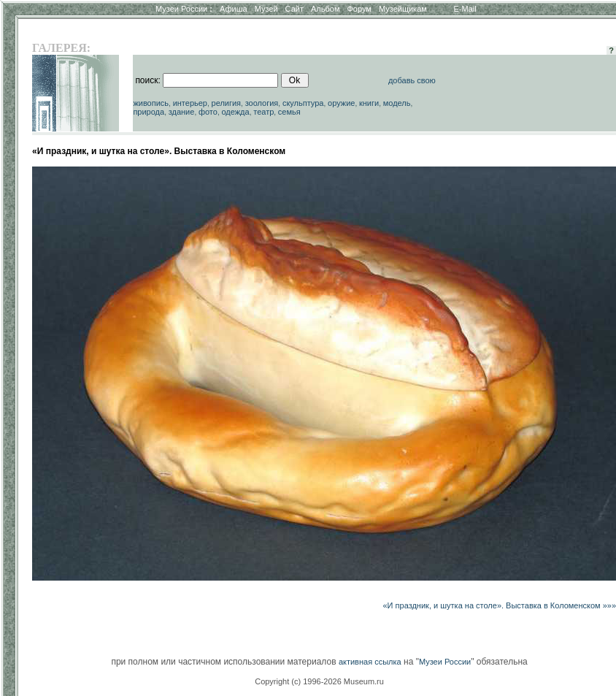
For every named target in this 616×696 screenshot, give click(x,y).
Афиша (234, 9)
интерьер (190, 103)
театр (263, 112)
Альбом (325, 9)
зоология (262, 103)
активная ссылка (370, 662)
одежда (235, 112)
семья (289, 112)
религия (227, 103)
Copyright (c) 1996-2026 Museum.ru (319, 681)
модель (397, 103)
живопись (151, 103)
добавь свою (412, 80)
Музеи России (184, 9)
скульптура (303, 103)
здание (182, 112)
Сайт (294, 9)
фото (208, 112)
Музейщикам (403, 9)
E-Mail (465, 9)
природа (149, 112)
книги (369, 103)
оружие (341, 103)
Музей (266, 9)
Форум (359, 9)
